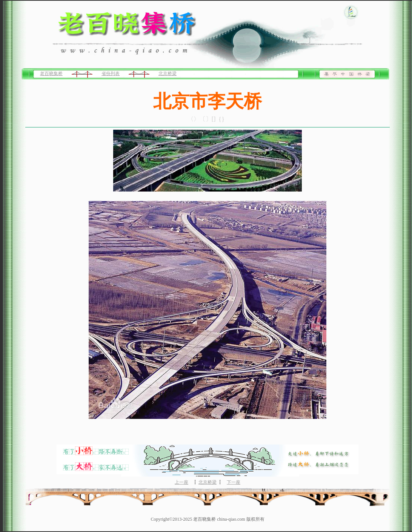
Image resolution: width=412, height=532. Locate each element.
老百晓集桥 (51, 74)
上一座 (181, 482)
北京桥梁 (168, 74)
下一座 (234, 482)
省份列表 (111, 74)
